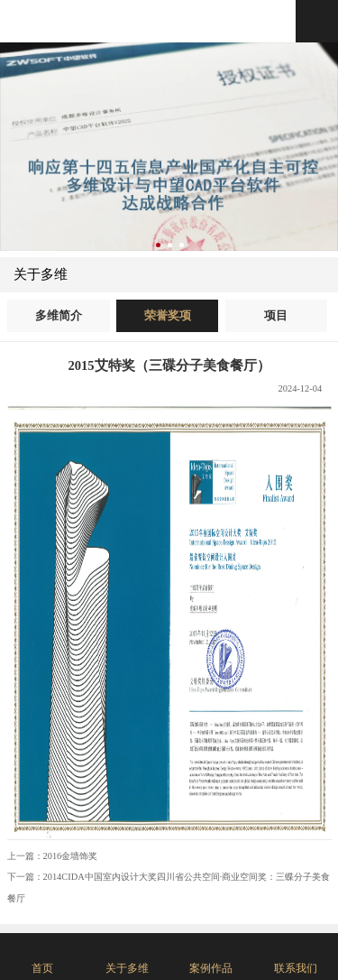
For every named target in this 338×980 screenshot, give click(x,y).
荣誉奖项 (168, 315)
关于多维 (41, 274)
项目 (276, 315)
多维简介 (59, 315)
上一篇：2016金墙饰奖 (53, 856)
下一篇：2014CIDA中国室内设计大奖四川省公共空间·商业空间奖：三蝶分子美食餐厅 (169, 887)
